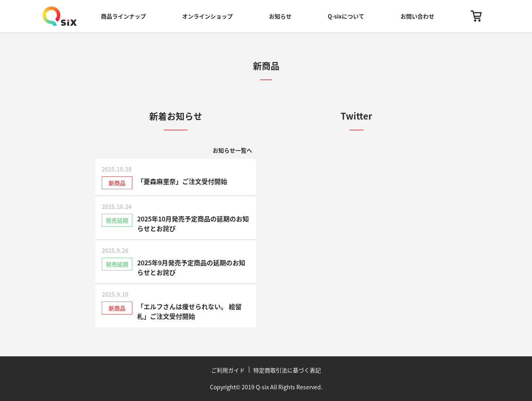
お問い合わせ (417, 16)
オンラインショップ (207, 16)
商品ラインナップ (123, 16)
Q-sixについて (346, 16)
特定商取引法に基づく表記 (287, 370)
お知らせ (280, 16)
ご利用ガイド (228, 370)
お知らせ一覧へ (232, 150)
